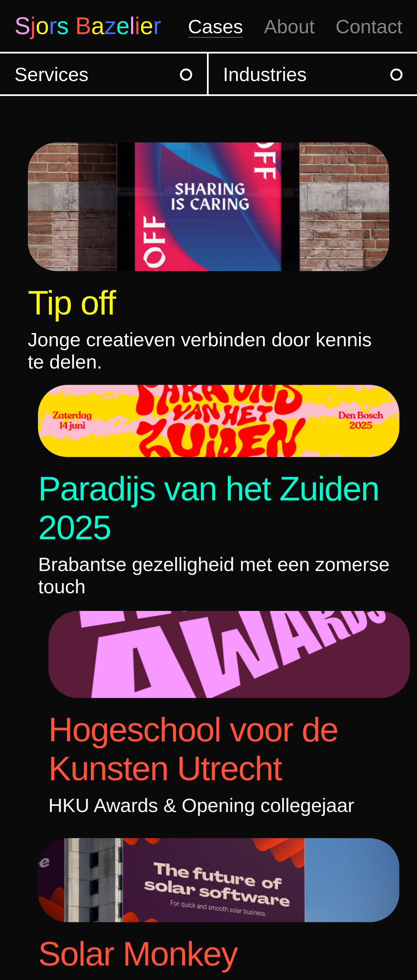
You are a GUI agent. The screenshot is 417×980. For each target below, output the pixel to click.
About (289, 27)
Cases (216, 27)
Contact (369, 27)
